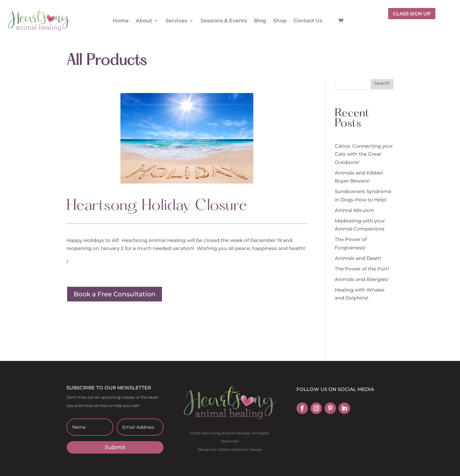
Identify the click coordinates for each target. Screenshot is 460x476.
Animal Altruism (354, 210)
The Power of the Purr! (362, 269)
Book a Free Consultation (115, 294)
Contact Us (308, 21)
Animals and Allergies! (362, 279)
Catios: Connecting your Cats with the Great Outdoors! (364, 154)
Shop (280, 21)
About (144, 21)
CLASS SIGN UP (412, 14)
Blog (260, 21)
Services (176, 21)
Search (382, 83)
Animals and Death (358, 258)
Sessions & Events (224, 21)
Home (121, 21)
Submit (115, 447)
